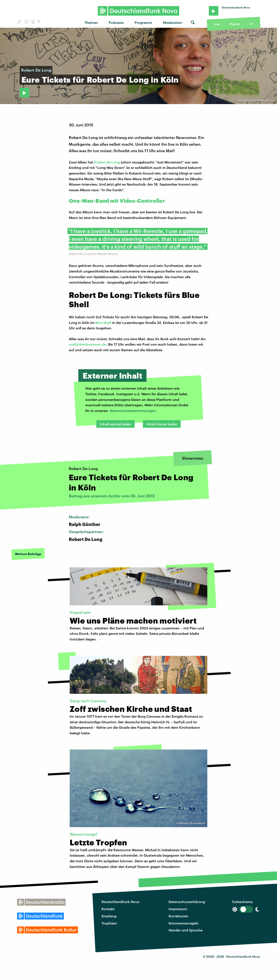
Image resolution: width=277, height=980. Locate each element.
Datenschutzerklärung (187, 902)
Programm (143, 22)
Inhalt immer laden (162, 424)
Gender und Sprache (186, 930)
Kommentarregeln (184, 923)
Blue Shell (103, 323)
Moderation (172, 22)
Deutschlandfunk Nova (120, 902)
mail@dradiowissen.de (87, 344)
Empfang (109, 916)
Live (217, 24)
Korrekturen (178, 916)
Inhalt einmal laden (115, 424)
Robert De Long (107, 162)
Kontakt (108, 909)
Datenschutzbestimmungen (133, 411)
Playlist (235, 24)
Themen (91, 22)
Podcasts (116, 22)
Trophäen (109, 923)
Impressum (178, 909)
